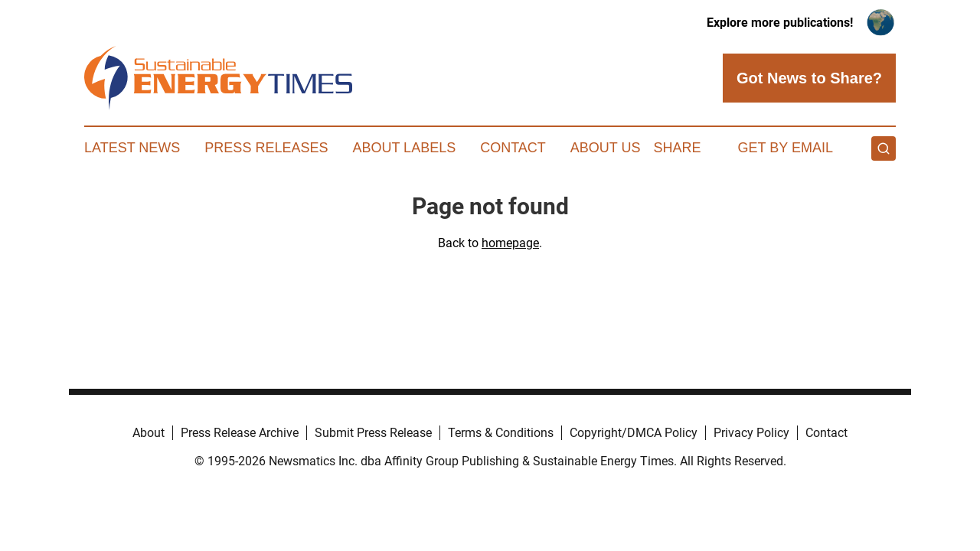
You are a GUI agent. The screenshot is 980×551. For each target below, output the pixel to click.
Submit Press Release (373, 433)
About (149, 433)
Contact (513, 148)
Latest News (132, 148)
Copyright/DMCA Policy (634, 433)
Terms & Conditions (501, 433)
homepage (510, 243)
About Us (606, 148)
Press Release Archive (240, 433)
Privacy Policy (751, 433)
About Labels (404, 148)
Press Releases (266, 148)
